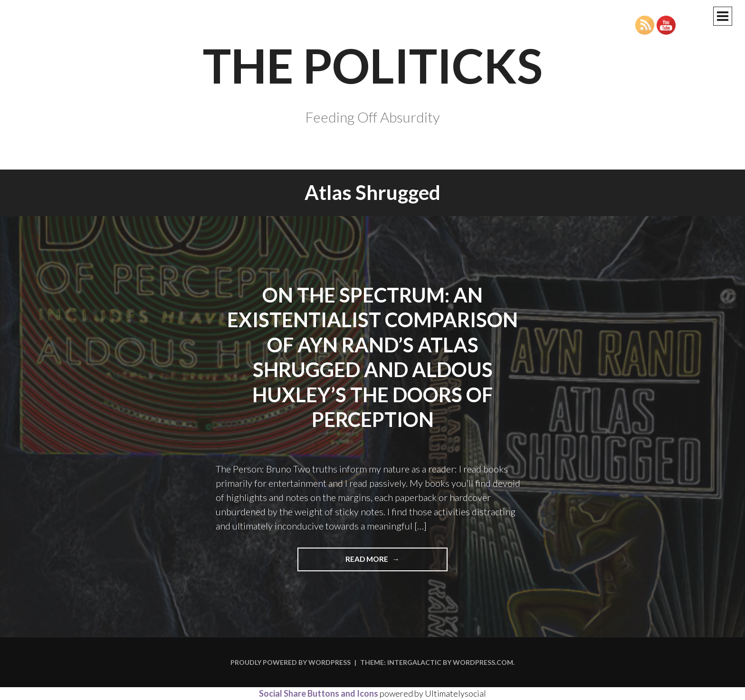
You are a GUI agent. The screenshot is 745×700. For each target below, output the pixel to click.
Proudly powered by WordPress (291, 662)
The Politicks (373, 65)
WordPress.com (483, 662)
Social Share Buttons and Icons (319, 693)
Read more (396, 562)
